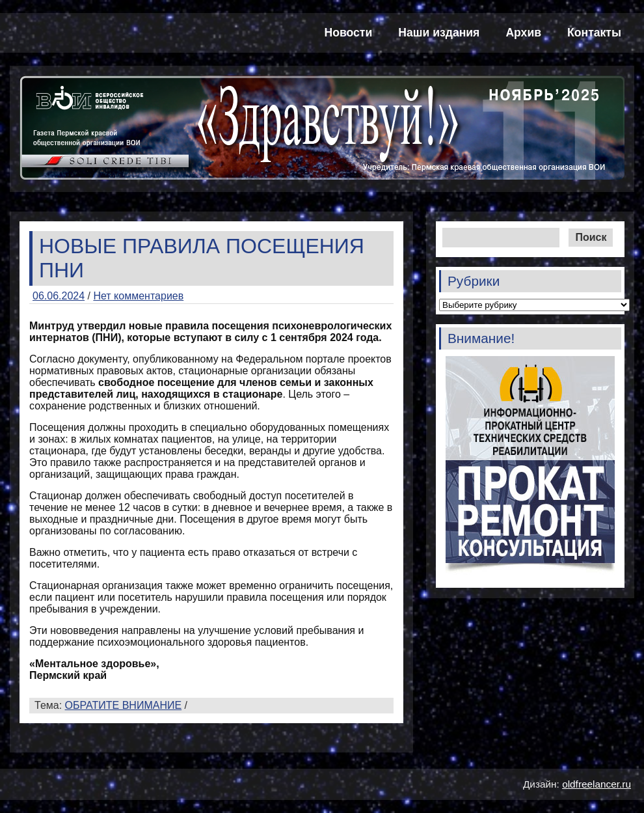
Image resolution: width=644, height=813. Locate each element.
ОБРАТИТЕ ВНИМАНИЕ (124, 705)
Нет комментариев (138, 296)
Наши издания (439, 33)
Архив (523, 33)
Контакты (594, 33)
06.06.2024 (59, 296)
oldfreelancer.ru (597, 784)
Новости (349, 33)
